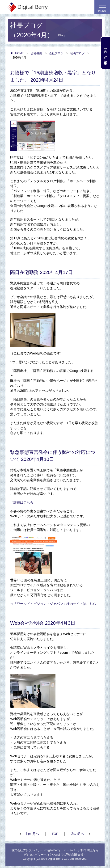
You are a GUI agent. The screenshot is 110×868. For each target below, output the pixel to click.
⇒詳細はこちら (22, 502)
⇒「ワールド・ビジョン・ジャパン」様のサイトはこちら (53, 604)
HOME (17, 53)
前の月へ (32, 834)
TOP (55, 834)
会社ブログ (56, 53)
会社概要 (36, 53)
